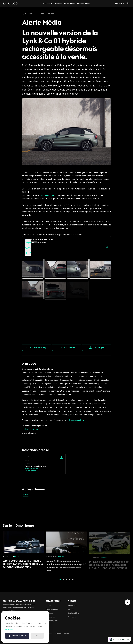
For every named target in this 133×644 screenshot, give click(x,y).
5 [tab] (73, 581)
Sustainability (74, 613)
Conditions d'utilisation (63, 633)
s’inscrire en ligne (47, 196)
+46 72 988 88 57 (31, 471)
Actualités (46, 3)
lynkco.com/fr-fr (77, 420)
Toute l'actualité (52, 609)
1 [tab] (60, 581)
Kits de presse (69, 3)
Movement (72, 605)
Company (72, 617)
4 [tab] (70, 581)
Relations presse (83, 3)
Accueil (49, 605)
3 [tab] (66, 581)
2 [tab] (63, 581)
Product (26, 495)
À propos (58, 3)
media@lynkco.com (30, 429)
